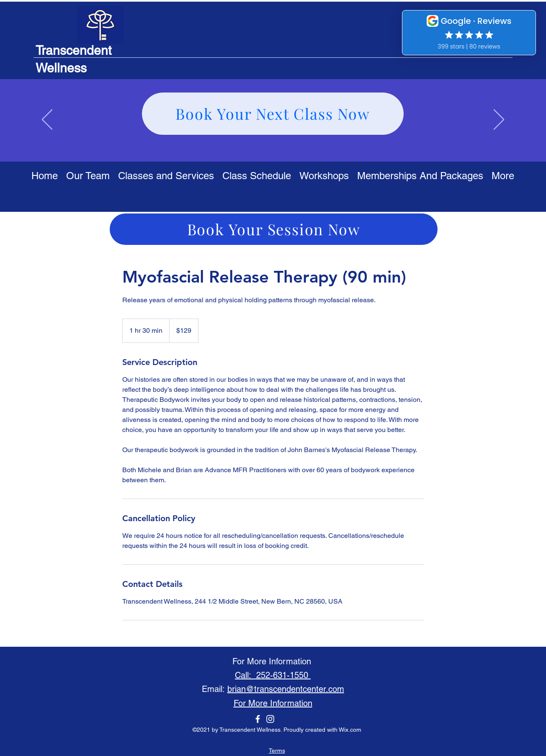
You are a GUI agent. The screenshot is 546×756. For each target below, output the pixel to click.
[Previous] (47, 120)
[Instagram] (270, 719)
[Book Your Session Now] (274, 229)
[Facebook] (258, 719)
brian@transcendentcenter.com (286, 689)
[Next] (499, 120)
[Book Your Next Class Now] (273, 114)
